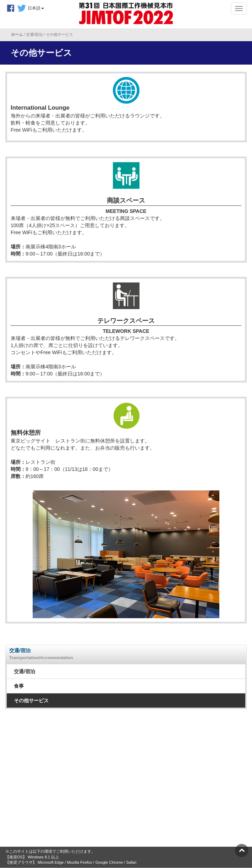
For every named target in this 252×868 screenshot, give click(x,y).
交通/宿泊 (24, 671)
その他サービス (31, 701)
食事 (19, 686)
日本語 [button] (36, 8)
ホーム (17, 34)
